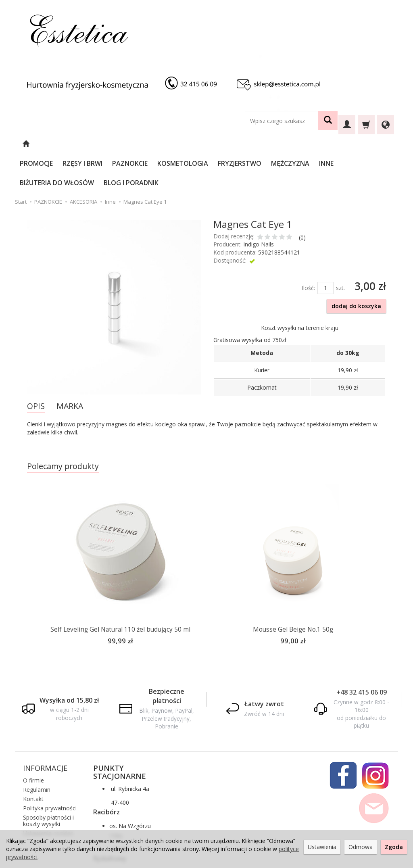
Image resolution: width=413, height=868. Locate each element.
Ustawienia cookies (48, 793)
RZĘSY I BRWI (104, 144)
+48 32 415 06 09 (362, 652)
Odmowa (361, 847)
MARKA (70, 367)
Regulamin (37, 750)
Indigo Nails (259, 206)
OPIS (36, 367)
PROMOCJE (58, 144)
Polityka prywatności (50, 768)
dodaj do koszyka (356, 267)
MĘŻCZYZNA (312, 144)
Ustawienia (322, 847)
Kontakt (33, 759)
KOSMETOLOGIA (204, 144)
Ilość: (308, 249)
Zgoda (394, 847)
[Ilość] (325, 249)
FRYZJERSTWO (261, 144)
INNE (348, 144)
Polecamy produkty (63, 427)
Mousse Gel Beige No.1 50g (293, 591)
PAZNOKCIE (152, 144)
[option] (120, 531)
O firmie (33, 740)
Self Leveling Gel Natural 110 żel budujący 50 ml (120, 591)
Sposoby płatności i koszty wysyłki (48, 780)
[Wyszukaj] (328, 121)
